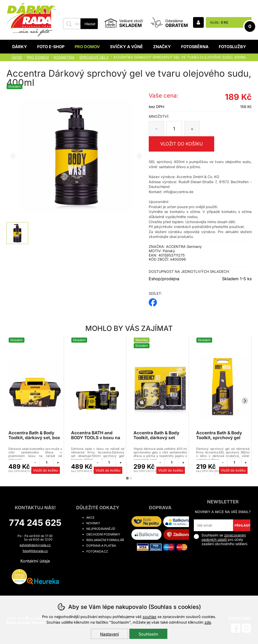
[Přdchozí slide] (13, 156)
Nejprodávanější (101, 529)
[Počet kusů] (174, 129)
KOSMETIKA (64, 57)
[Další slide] (139, 156)
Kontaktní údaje (35, 561)
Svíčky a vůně (126, 47)
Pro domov (87, 47)
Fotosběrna (195, 47)
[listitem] (17, 233)
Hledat (90, 24)
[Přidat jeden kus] (58, 462)
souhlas (150, 617)
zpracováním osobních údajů (224, 537)
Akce (90, 518)
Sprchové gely (94, 57)
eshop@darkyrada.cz (35, 545)
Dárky (20, 47)
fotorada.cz (97, 551)
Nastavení (110, 634)
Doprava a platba (101, 546)
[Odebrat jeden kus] (35, 462)
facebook (153, 301)
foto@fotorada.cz (35, 551)
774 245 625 (35, 523)
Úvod (17, 57)
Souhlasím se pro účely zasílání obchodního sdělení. (221, 539)
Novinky (93, 523)
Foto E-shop (51, 47)
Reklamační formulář (105, 540)
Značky (162, 47)
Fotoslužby (232, 47)
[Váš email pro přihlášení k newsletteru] (213, 525)
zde (208, 622)
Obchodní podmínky (103, 534)
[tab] (127, 478)
